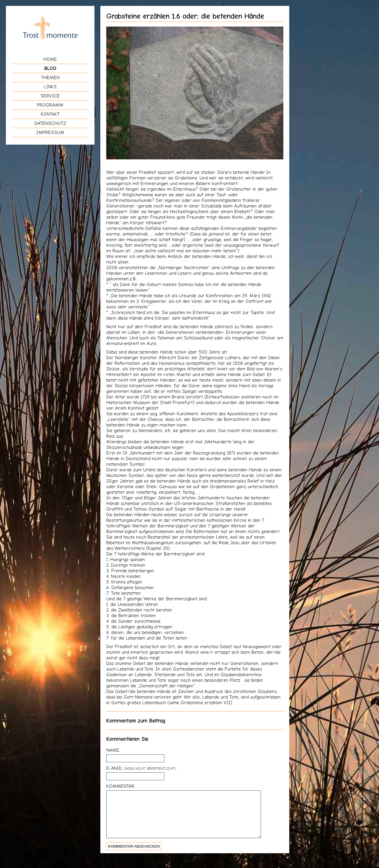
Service (50, 96)
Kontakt (50, 114)
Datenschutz (50, 123)
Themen (50, 77)
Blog (50, 68)
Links (50, 87)
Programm (50, 105)
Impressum (50, 132)
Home (50, 59)
